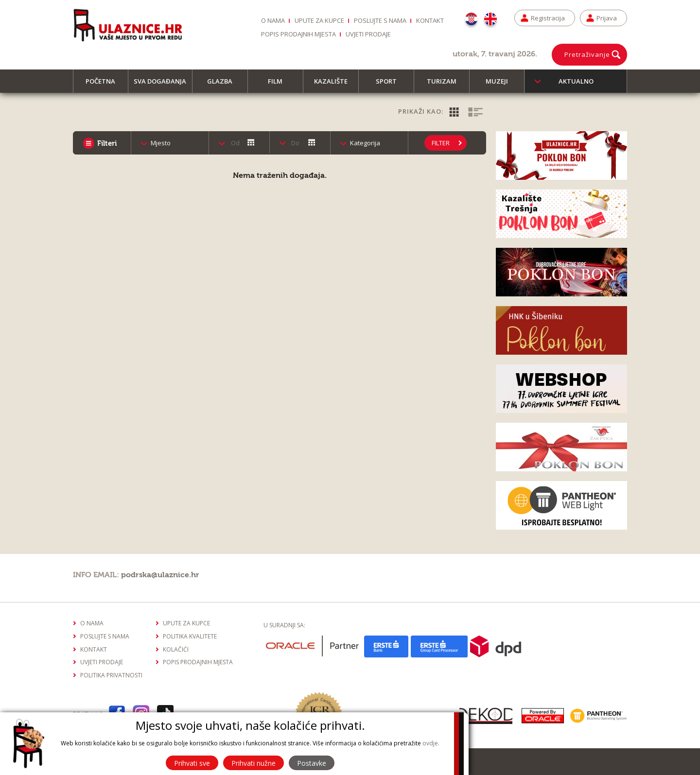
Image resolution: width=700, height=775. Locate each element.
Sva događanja (163, 85)
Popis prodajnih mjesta (298, 34)
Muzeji (501, 85)
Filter (441, 143)
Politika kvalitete (190, 636)
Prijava (607, 18)
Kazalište (335, 85)
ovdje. (431, 743)
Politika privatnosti (111, 675)
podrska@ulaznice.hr (160, 575)
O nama (273, 20)
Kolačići (176, 649)
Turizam (446, 85)
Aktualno (576, 81)
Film (280, 85)
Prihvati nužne (254, 763)
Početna (105, 85)
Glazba (224, 85)
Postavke (312, 763)
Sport (391, 85)
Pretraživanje (587, 54)
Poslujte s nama (380, 20)
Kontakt (430, 20)
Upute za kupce (319, 20)
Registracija (548, 18)
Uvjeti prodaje (368, 34)
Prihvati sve (192, 763)
